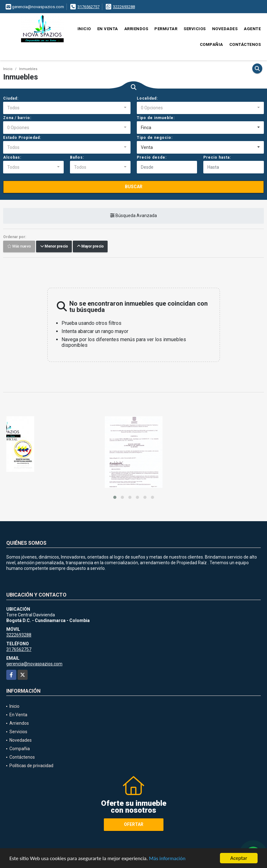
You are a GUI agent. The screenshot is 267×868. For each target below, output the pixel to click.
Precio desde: (152, 157)
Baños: (77, 157)
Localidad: (147, 98)
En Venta (108, 29)
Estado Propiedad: (22, 138)
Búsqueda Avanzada (133, 216)
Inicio (84, 29)
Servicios (195, 29)
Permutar (166, 29)
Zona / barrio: (17, 118)
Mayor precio (90, 247)
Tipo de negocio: (155, 138)
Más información (167, 859)
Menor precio (54, 247)
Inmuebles (28, 69)
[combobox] (67, 108)
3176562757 (88, 7)
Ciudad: (11, 98)
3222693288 (124, 7)
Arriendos (136, 29)
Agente (252, 29)
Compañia (211, 44)
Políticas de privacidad (31, 766)
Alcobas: (12, 157)
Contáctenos (245, 44)
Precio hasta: (217, 157)
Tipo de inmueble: (156, 118)
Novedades (225, 29)
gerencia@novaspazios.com (34, 664)
